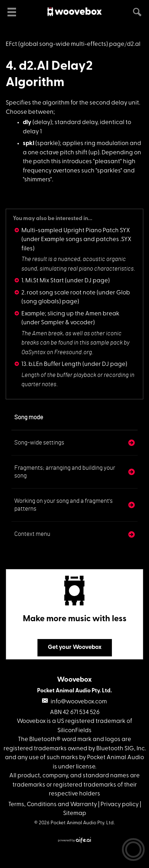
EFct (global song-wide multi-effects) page (65, 44)
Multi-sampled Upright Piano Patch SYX (76, 231)
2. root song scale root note (58, 293)
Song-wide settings (39, 443)
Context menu (32, 534)
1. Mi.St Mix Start (43, 281)
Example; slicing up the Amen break (70, 314)
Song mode (29, 417)
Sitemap (75, 813)
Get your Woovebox (75, 647)
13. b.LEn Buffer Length (51, 364)
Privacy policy (120, 805)
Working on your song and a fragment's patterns (63, 505)
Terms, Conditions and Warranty (53, 805)
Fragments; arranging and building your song (65, 472)
